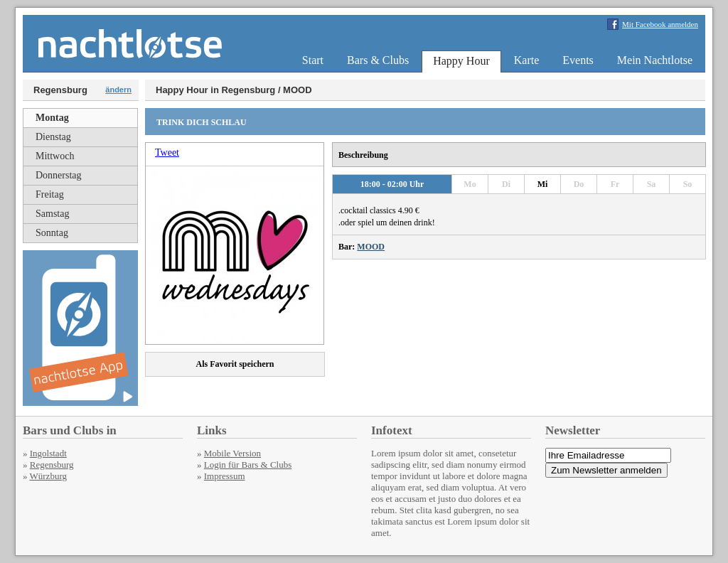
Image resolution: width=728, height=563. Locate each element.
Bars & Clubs (378, 60)
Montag (52, 118)
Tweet (167, 152)
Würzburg (48, 476)
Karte (527, 60)
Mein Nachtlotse (655, 60)
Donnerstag (59, 175)
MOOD (371, 247)
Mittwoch (55, 156)
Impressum (225, 476)
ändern (118, 90)
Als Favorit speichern (235, 364)
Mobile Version (232, 453)
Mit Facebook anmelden (660, 24)
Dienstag (53, 137)
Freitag (50, 194)
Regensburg (52, 465)
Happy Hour (461, 61)
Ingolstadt (48, 453)
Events (578, 60)
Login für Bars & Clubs (248, 465)
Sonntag (52, 233)
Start (313, 60)
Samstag (52, 214)
